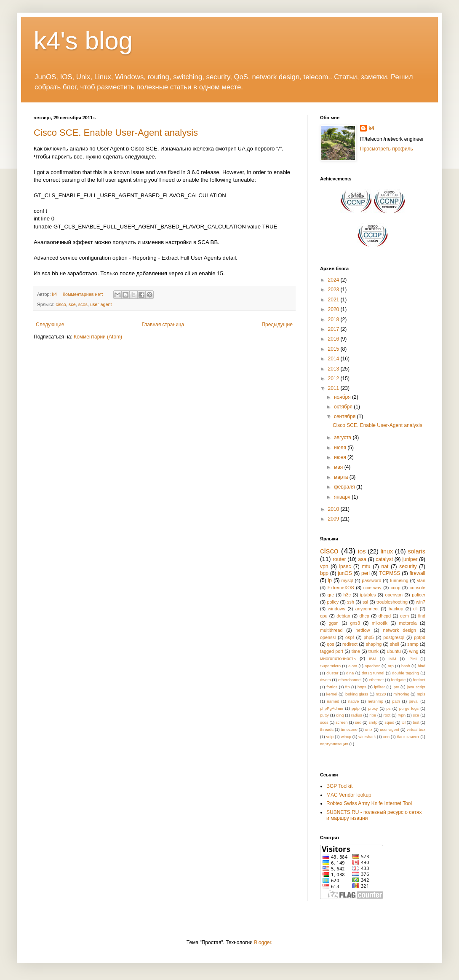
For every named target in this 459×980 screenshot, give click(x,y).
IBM (372, 659)
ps (389, 708)
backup (396, 609)
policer (419, 595)
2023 (334, 290)
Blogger (263, 942)
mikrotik (380, 623)
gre (331, 595)
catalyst (384, 559)
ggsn (333, 623)
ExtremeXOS (341, 588)
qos (330, 644)
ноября (343, 397)
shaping (374, 644)
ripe (373, 715)
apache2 (372, 666)
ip (330, 580)
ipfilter (379, 687)
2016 (334, 339)
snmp (413, 644)
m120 (381, 694)
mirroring (401, 694)
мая (339, 467)
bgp (324, 573)
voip (330, 737)
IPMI (413, 659)
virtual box (416, 729)
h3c (347, 595)
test (416, 722)
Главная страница (163, 325)
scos (83, 304)
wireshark (367, 737)
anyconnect (367, 609)
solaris (416, 551)
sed (358, 722)
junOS (345, 573)
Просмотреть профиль (387, 149)
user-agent (101, 304)
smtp (373, 722)
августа (343, 438)
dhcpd (385, 616)
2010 (334, 509)
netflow (363, 630)
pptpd (420, 637)
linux (387, 551)
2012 (334, 379)
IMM (392, 659)
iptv (396, 687)
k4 (371, 128)
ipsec (345, 567)
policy (333, 602)
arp (391, 666)
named (333, 701)
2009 (334, 519)
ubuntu (394, 651)
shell (395, 644)
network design (399, 630)
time (356, 651)
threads (327, 729)
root (387, 715)
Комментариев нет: (84, 294)
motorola (408, 623)
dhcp (364, 616)
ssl (365, 602)
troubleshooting (392, 602)
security (408, 567)
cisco (61, 304)
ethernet (376, 680)
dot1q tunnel (373, 673)
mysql (347, 580)
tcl (403, 722)
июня (341, 457)
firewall (418, 573)
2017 (334, 329)
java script (416, 687)
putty (324, 715)
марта (342, 477)
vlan (421, 580)
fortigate (399, 680)
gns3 (355, 623)
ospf (350, 637)
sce (72, 304)
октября (344, 407)
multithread (331, 630)
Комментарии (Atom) (98, 337)
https (362, 687)
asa (362, 559)
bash (406, 666)
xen (386, 737)
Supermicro (330, 666)
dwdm (326, 680)
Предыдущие (277, 325)
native (354, 701)
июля (341, 448)
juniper (410, 559)
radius (357, 715)
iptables (368, 595)
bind (422, 666)
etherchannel (350, 680)
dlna (350, 673)
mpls (421, 694)
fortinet (419, 680)
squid (389, 722)
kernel (332, 694)
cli (415, 609)
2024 (334, 280)
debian (343, 616)
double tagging (406, 673)
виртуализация (334, 744)
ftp (348, 687)
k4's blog (83, 41)
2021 (334, 300)
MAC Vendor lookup (349, 795)
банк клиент (408, 737)
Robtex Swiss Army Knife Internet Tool (369, 803)
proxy (373, 708)
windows (337, 609)
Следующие (50, 325)
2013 (334, 369)
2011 (334, 388)
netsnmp (375, 701)
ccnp (396, 588)
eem (404, 616)
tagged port (332, 651)
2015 (334, 349)
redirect (350, 644)
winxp (346, 737)
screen (342, 722)
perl (366, 573)
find (422, 616)
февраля (345, 487)
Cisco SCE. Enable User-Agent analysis (116, 133)
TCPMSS (390, 573)
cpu (324, 616)
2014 (334, 359)
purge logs (409, 708)
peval (414, 701)
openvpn (394, 595)
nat (385, 567)
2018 (334, 320)
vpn (324, 567)
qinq (340, 715)
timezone (349, 729)
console (418, 588)
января (343, 497)
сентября (346, 416)
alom (353, 666)
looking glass (357, 694)
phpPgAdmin (332, 708)
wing (414, 651)
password (371, 580)
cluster (332, 673)
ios (362, 551)
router (339, 559)
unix (369, 729)
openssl (328, 637)
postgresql (394, 637)
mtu (366, 567)
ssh (351, 602)
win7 (421, 602)
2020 (334, 309)
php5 (368, 637)
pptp (356, 708)
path (396, 701)
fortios (332, 687)
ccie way (372, 588)
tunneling (399, 580)
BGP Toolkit (339, 786)
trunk (374, 651)
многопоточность (338, 658)
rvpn (402, 715)
